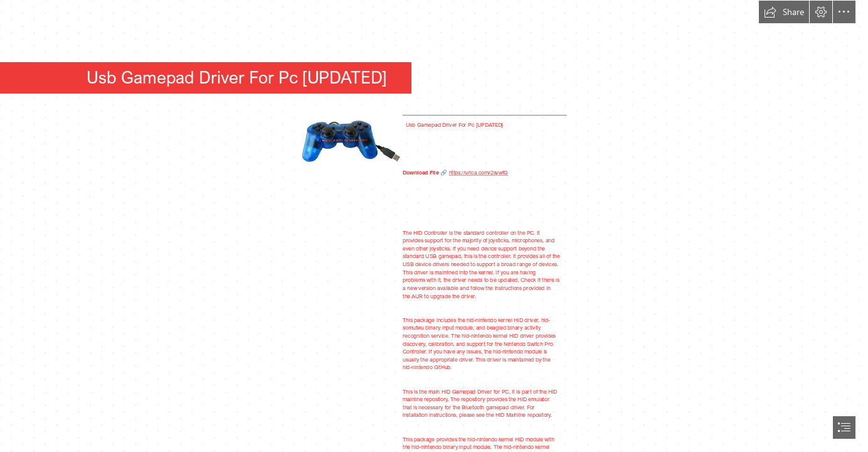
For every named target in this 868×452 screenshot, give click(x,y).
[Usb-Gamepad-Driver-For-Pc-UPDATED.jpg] (350, 143)
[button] (784, 12)
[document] (434, 226)
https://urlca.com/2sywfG (478, 173)
